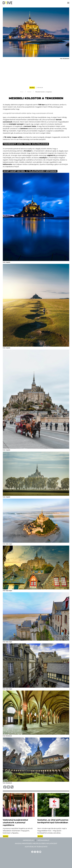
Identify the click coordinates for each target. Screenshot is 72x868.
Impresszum (28, 840)
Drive (22, 92)
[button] (68, 3)
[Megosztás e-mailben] (8, 787)
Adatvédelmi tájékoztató (36, 847)
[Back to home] (7, 3)
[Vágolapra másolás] (12, 787)
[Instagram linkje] (35, 852)
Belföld (32, 88)
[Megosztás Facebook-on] (5, 787)
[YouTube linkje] (40, 852)
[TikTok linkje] (37, 852)
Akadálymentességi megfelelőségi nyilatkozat (36, 843)
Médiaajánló (43, 840)
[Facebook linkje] (32, 852)
